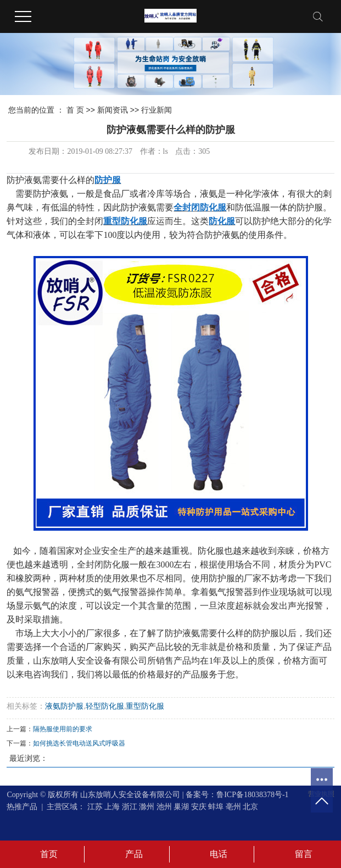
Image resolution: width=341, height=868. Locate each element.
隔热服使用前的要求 (63, 729)
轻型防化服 (105, 706)
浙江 (130, 807)
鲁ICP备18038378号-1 (252, 795)
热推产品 (22, 807)
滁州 (147, 807)
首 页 (75, 110)
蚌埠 (216, 807)
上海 (112, 807)
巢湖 (181, 807)
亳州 (233, 807)
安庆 (199, 807)
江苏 (95, 807)
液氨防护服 (64, 706)
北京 (250, 807)
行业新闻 (156, 110)
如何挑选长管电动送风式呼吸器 (79, 743)
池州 (164, 807)
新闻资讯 (113, 110)
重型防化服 (145, 706)
